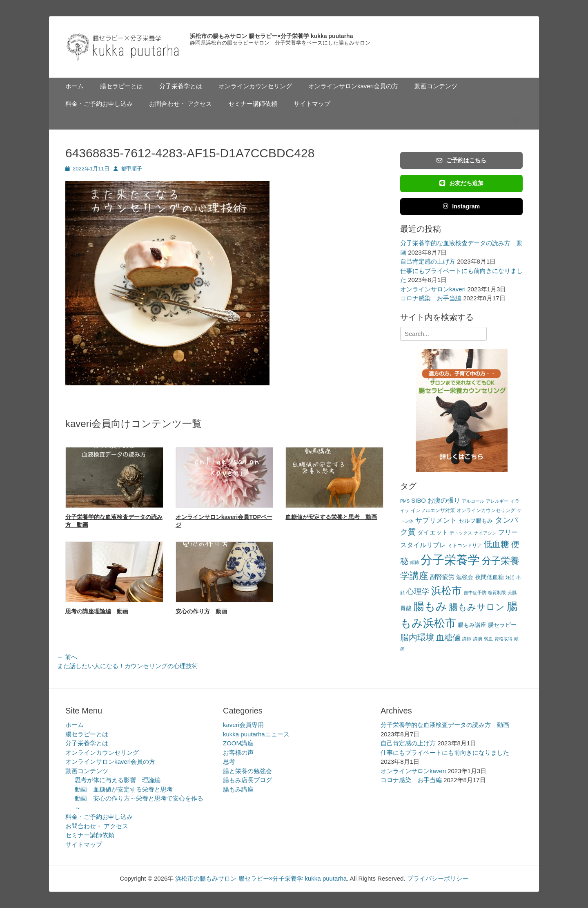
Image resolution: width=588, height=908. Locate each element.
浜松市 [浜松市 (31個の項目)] (447, 590)
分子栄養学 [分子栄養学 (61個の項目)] (450, 560)
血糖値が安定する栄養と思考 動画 (331, 517)
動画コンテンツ (436, 86)
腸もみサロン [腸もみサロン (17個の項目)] (477, 607)
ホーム (75, 86)
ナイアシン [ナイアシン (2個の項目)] (485, 533)
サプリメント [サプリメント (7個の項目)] (436, 520)
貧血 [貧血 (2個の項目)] (488, 639)
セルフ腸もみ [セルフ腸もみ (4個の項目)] (476, 521)
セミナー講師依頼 (253, 104)
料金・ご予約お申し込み (99, 104)
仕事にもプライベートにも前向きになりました (445, 753)
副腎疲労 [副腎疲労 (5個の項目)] (442, 577)
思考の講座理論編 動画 (97, 611)
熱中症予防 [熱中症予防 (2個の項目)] (475, 593)
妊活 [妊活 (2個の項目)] (510, 577)
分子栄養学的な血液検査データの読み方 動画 (445, 725)
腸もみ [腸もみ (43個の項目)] (430, 606)
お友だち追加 (461, 183)
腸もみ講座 (238, 789)
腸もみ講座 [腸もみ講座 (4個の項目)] (472, 625)
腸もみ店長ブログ (247, 780)
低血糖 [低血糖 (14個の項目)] (496, 544)
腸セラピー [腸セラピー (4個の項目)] (502, 625)
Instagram (462, 206)
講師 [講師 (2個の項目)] (467, 639)
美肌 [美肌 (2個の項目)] (512, 593)
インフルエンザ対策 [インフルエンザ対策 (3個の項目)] (433, 510)
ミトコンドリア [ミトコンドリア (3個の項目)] (465, 546)
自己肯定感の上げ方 (428, 261)
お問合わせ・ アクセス (180, 104)
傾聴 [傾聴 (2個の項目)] (414, 562)
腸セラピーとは (121, 86)
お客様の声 (238, 753)
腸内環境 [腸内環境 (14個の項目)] (417, 637)
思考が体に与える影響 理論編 (118, 780)
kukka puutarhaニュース (256, 734)
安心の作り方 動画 (201, 611)
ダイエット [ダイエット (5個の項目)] (433, 532)
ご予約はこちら (461, 160)
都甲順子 (131, 169)
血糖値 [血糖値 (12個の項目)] (448, 637)
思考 (229, 762)
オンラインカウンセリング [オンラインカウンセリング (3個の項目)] (486, 510)
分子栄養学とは (181, 86)
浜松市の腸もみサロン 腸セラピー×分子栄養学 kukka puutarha (271, 36)
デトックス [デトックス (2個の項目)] (461, 533)
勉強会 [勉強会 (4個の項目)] (465, 577)
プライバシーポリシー (438, 878)
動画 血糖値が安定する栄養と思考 (124, 789)
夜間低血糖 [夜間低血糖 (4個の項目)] (490, 577)
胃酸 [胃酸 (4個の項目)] (406, 608)
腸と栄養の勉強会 (247, 771)
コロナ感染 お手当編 (431, 298)
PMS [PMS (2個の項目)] (405, 501)
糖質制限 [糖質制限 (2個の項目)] (497, 593)
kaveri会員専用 (243, 725)
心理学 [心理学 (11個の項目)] (418, 592)
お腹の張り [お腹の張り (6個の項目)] (444, 500)
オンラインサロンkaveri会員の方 (353, 86)
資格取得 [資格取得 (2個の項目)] (503, 639)
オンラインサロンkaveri (433, 289)
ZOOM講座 (238, 743)
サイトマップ (312, 104)
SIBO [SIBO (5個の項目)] (419, 500)
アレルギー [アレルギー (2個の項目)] (497, 501)
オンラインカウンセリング (255, 86)
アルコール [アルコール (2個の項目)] (473, 501)
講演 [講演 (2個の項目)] (478, 639)
